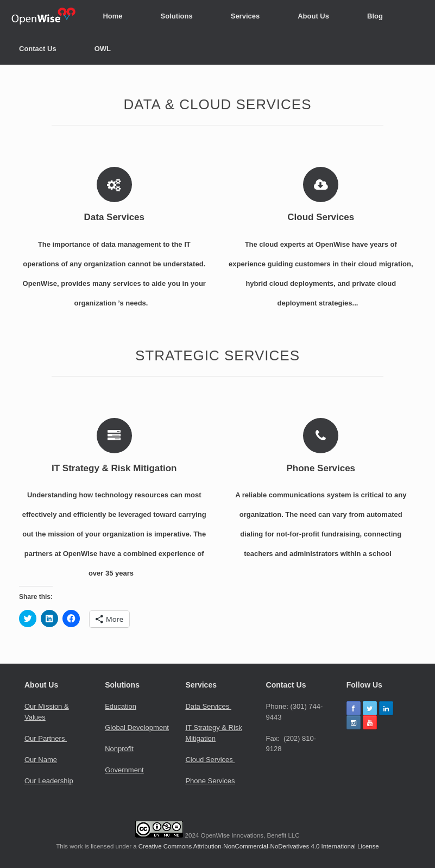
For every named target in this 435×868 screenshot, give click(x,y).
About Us (313, 16)
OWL (103, 49)
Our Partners (46, 738)
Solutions (177, 16)
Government (124, 770)
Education (121, 706)
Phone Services (210, 781)
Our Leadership (49, 781)
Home (112, 16)
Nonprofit (119, 749)
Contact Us (38, 49)
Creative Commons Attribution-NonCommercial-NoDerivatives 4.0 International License (259, 846)
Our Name (41, 760)
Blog (375, 16)
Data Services (208, 706)
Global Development (137, 728)
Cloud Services (210, 760)
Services (245, 16)
